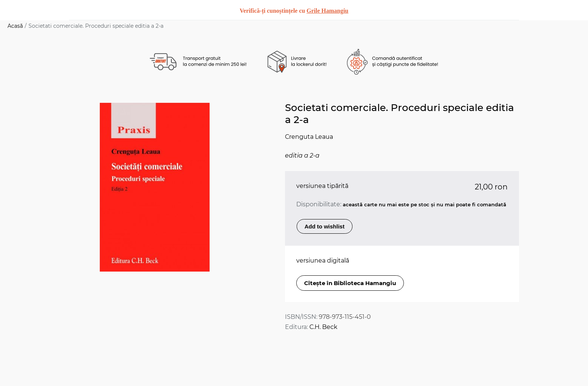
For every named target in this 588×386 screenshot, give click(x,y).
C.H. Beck (323, 327)
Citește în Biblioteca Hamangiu (350, 283)
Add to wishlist (325, 226)
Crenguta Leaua (309, 137)
